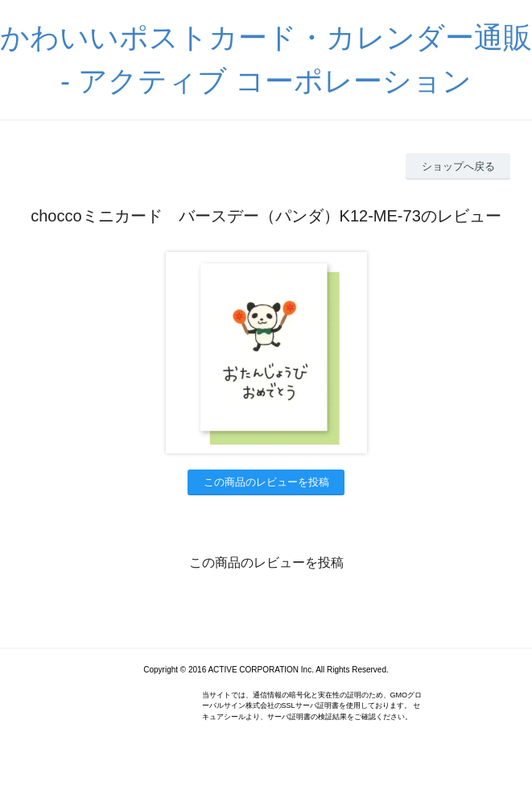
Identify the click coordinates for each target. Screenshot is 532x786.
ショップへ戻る (458, 166)
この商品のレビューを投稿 (266, 482)
